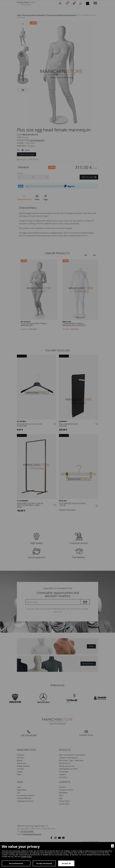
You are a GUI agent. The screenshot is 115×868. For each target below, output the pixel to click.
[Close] (112, 846)
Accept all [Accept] (66, 863)
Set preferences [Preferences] (16, 863)
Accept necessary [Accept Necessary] (44, 863)
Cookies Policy (26, 857)
